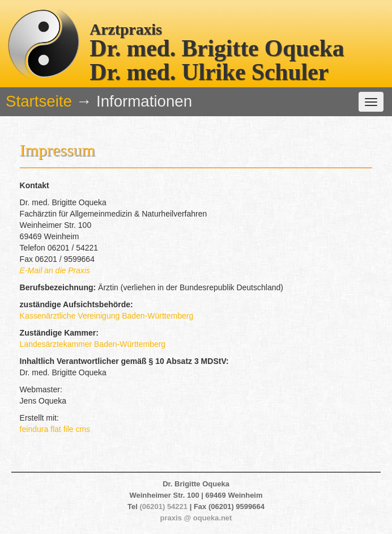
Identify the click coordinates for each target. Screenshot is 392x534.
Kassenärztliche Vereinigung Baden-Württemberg (107, 316)
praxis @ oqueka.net (196, 518)
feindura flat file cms (55, 429)
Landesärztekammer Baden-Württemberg (93, 344)
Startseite (39, 101)
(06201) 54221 (163, 507)
